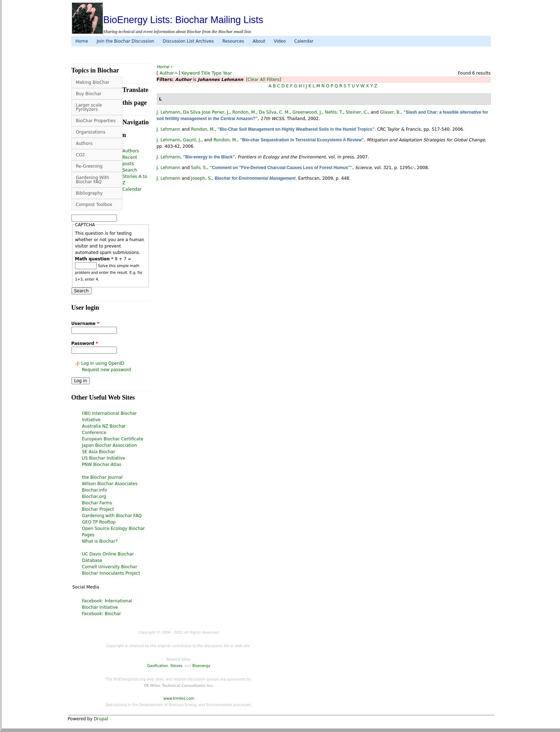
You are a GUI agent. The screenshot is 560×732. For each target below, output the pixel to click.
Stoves (176, 666)
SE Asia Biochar (99, 452)
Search (130, 170)
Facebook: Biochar (102, 614)
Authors (84, 143)
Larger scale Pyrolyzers (89, 107)
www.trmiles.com (179, 698)
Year (227, 73)
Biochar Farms (97, 503)
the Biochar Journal (102, 477)
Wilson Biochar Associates (110, 484)
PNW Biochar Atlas (102, 465)
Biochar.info (95, 490)
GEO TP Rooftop (99, 522)
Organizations (91, 132)
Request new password (107, 370)
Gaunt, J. (192, 140)
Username (85, 324)
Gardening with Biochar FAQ (112, 516)
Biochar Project (98, 509)
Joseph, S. (202, 178)
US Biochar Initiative (104, 458)
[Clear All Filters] (263, 80)
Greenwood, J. (307, 112)
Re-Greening (89, 166)
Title (206, 73)
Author (167, 73)
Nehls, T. (334, 112)
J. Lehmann (169, 112)
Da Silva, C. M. (274, 112)
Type (217, 73)
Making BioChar (93, 82)
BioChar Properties (96, 121)
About (259, 41)
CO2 (80, 155)
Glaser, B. (391, 112)
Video (280, 41)
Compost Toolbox (94, 205)
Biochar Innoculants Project (111, 573)
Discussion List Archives (188, 41)
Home (82, 41)
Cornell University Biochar (110, 567)
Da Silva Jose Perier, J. (206, 112)
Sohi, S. (199, 168)
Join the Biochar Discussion (125, 41)
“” (296, 129)
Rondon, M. (244, 112)
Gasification (158, 666)
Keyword (191, 73)
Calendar (304, 41)
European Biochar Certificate (113, 439)
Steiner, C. (357, 112)
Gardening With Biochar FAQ (93, 180)
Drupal (101, 719)
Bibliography (89, 193)
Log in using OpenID (103, 363)
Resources (233, 41)
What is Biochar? (100, 541)
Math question (94, 259)
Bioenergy (201, 666)
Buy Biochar (89, 94)
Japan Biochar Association (110, 445)
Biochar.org (94, 497)
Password (85, 343)
